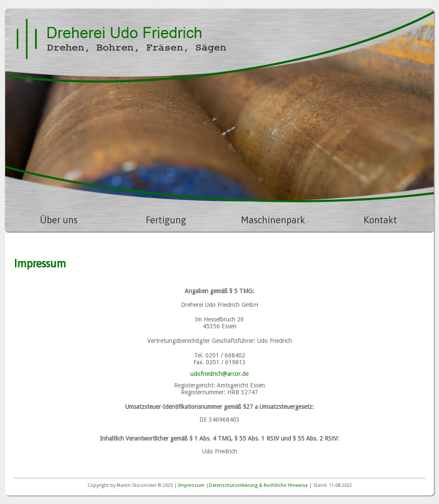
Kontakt (380, 220)
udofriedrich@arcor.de (219, 374)
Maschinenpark (273, 220)
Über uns (59, 220)
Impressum (191, 485)
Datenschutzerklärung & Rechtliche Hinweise (258, 485)
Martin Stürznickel (136, 485)
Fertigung (166, 220)
